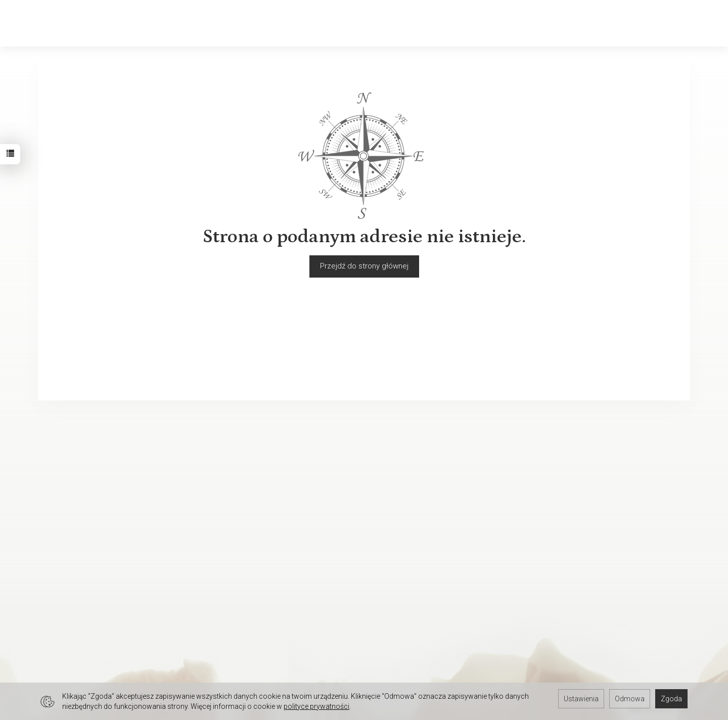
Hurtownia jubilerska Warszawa (90, 668)
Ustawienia (581, 699)
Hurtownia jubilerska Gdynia (84, 655)
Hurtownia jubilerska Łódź (81, 628)
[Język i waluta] (690, 24)
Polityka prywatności (73, 506)
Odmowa (630, 699)
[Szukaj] (589, 24)
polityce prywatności (316, 706)
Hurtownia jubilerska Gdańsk (85, 642)
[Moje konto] (642, 24)
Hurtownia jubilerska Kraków (85, 615)
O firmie (51, 532)
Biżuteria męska (245, 23)
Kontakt (51, 519)
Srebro (176, 23)
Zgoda (671, 699)
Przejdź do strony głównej (364, 266)
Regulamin (56, 493)
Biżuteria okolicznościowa (457, 23)
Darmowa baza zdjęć (74, 602)
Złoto (131, 23)
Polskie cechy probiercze (414, 506)
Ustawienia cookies (71, 546)
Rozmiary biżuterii (400, 519)
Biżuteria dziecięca (340, 23)
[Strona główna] (41, 24)
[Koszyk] (615, 24)
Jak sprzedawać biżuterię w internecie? (437, 493)
